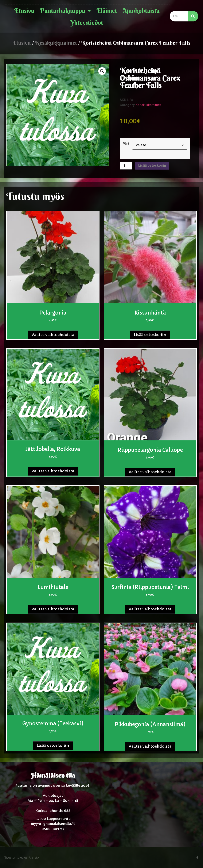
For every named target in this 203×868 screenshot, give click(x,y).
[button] (102, 71)
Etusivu (24, 11)
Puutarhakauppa (65, 11)
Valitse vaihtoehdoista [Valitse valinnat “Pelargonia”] (53, 335)
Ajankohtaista (141, 11)
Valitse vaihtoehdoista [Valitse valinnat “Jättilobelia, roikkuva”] (53, 471)
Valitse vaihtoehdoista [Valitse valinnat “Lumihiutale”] (53, 609)
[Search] (193, 16)
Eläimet (107, 11)
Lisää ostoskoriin (152, 165)
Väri (126, 144)
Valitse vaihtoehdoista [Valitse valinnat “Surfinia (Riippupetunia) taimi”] (150, 609)
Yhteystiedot (87, 23)
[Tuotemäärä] (126, 166)
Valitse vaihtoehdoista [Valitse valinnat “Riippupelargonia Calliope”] (150, 472)
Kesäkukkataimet (56, 43)
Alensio (34, 857)
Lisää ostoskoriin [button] (150, 335)
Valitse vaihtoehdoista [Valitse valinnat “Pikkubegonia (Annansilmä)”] (150, 746)
